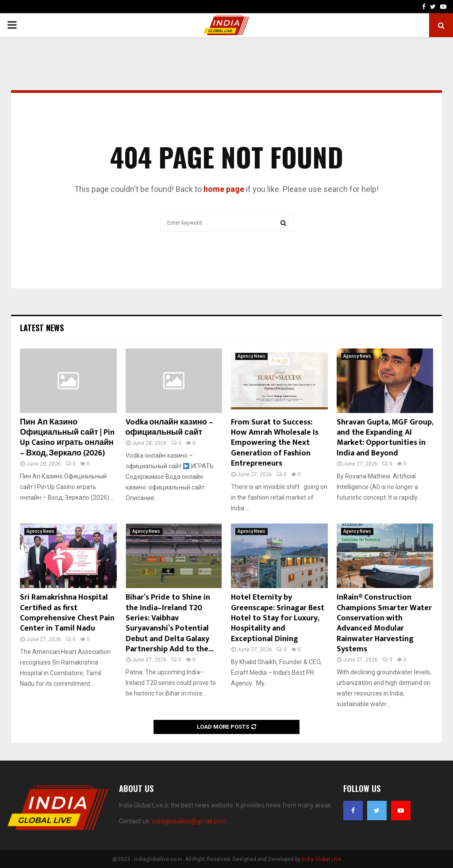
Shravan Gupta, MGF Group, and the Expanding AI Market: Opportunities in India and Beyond (385, 438)
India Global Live (321, 859)
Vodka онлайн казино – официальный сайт (169, 427)
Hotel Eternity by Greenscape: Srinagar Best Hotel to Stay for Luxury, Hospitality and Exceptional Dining (278, 618)
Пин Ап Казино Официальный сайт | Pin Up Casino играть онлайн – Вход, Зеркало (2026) (67, 438)
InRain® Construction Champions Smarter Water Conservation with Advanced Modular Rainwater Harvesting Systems (384, 623)
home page (224, 189)
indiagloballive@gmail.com (189, 821)
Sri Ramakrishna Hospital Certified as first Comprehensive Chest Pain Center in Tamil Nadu (67, 613)
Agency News (251, 356)
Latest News (42, 328)
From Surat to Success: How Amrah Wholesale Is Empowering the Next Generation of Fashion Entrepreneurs (275, 443)
